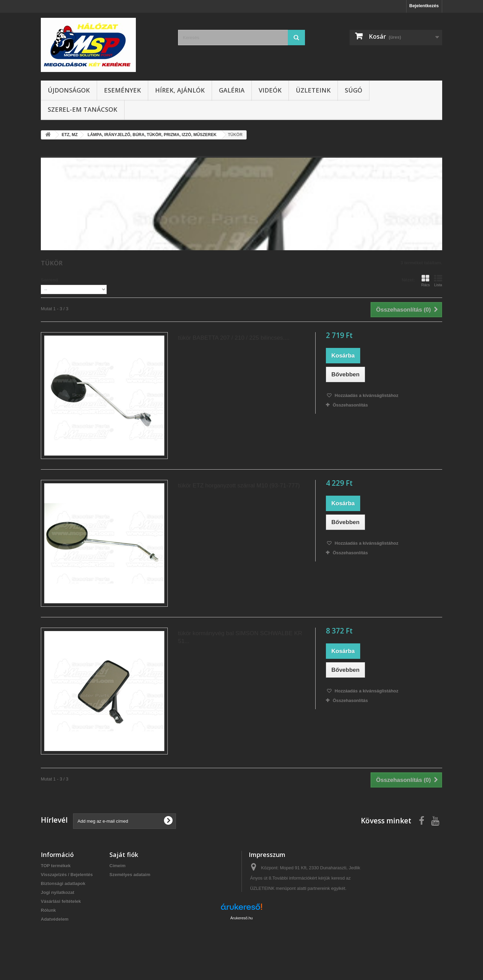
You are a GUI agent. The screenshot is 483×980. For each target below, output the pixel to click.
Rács (426, 281)
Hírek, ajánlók (180, 90)
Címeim (117, 866)
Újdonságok (69, 90)
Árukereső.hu (241, 943)
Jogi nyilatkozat (58, 892)
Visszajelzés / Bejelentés (67, 875)
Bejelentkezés (424, 6)
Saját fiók (124, 855)
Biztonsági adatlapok (63, 884)
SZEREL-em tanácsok (83, 109)
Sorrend (49, 280)
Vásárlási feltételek (61, 901)
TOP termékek (56, 866)
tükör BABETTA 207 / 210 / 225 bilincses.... (234, 338)
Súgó (354, 90)
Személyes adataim (130, 875)
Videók (270, 90)
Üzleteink (313, 90)
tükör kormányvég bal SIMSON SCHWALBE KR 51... (240, 637)
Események (122, 90)
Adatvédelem (55, 919)
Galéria (232, 90)
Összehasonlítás (350, 405)
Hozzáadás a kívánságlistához (366, 395)
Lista (438, 281)
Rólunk (48, 910)
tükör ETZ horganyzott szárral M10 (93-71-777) (239, 486)
